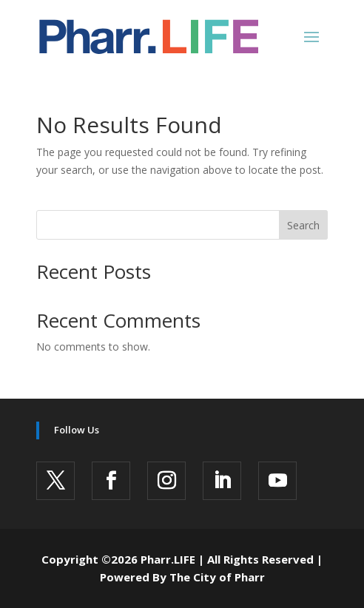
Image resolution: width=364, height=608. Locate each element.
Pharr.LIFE (168, 559)
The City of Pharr (217, 577)
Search (303, 225)
